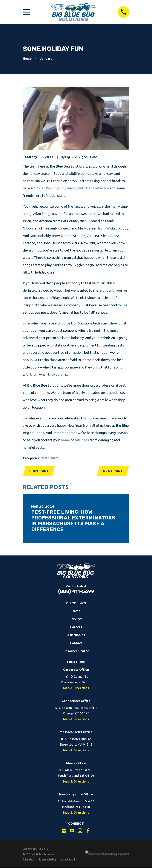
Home (76, 611)
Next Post (113, 471)
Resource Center (76, 651)
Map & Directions (76, 688)
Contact (76, 643)
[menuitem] (29, 860)
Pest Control (50, 458)
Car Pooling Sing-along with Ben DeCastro (74, 188)
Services (76, 619)
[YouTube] (72, 831)
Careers (76, 627)
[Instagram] (80, 831)
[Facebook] (88, 831)
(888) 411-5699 (76, 591)
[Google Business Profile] (64, 831)
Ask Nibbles (76, 635)
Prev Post (39, 471)
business (82, 440)
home (66, 440)
